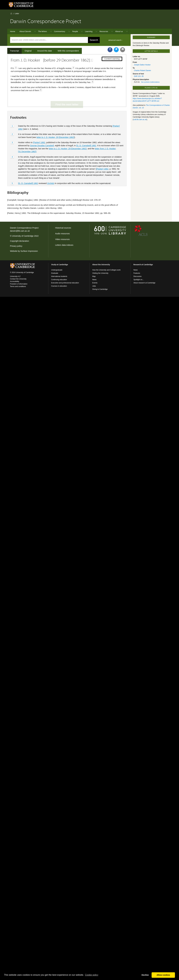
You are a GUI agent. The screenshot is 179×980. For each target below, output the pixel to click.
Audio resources (63, 234)
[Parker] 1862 (39, 133)
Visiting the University (100, 273)
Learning (89, 31)
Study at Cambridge (60, 264)
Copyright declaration (20, 241)
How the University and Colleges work (106, 270)
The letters (43, 31)
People (75, 31)
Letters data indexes (64, 245)
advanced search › (115, 40)
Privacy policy (16, 246)
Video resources (63, 239)
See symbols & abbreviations (150, 82)
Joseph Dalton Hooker (142, 65)
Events (95, 283)
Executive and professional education (65, 283)
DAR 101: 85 (139, 76)
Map (94, 276)
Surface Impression (29, 251)
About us (119, 31)
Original (28, 51)
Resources (104, 31)
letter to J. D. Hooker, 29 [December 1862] (55, 128)
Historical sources (63, 228)
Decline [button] (145, 975)
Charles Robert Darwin (142, 71)
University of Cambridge (23, 236)
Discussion (137, 276)
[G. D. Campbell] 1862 (86, 136)
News (94, 280)
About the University (101, 264)
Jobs (94, 286)
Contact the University (18, 279)
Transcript (14, 51)
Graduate (55, 273)
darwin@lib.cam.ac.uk (20, 231)
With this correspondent (68, 51)
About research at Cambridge (144, 283)
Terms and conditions (18, 286)
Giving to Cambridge (100, 289)
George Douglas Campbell (42, 136)
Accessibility (15, 281)
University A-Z (15, 276)
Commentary (60, 31)
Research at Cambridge (143, 264)
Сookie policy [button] (92, 975)
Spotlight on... (139, 280)
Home (11, 14)
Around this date (45, 51)
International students (59, 276)
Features (137, 273)
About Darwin (25, 31)
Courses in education (59, 286)
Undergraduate (57, 270)
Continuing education (59, 280)
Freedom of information (19, 284)
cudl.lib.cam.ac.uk (140, 120)
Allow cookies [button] (163, 975)
